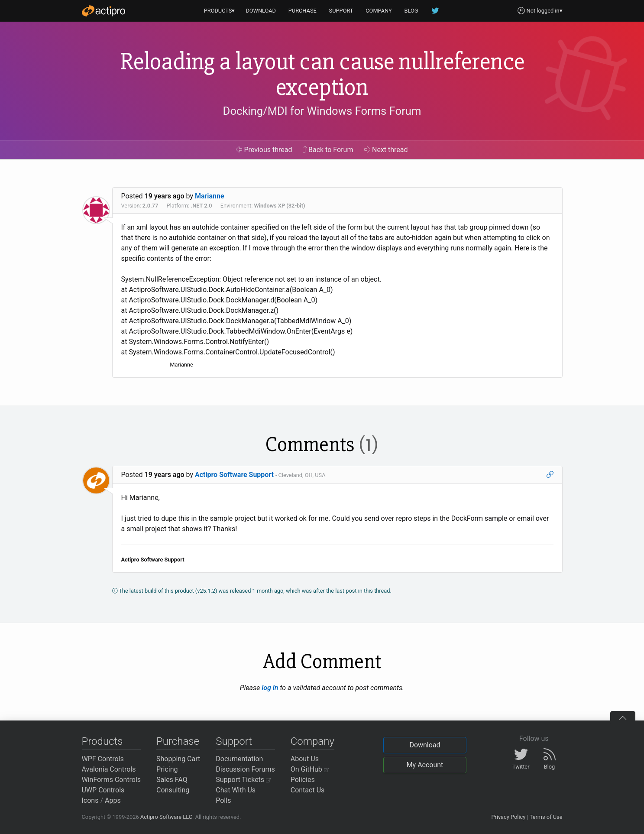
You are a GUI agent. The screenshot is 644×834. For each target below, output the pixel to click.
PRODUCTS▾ (220, 11)
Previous (264, 150)
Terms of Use (546, 817)
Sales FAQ (172, 780)
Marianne (210, 196)
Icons (90, 800)
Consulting (173, 790)
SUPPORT (341, 11)
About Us (305, 759)
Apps (113, 800)
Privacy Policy (508, 817)
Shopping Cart (178, 759)
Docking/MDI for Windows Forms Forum (322, 111)
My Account (425, 765)
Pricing (167, 769)
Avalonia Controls (109, 769)
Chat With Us (236, 790)
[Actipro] (104, 11)
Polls (223, 800)
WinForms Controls (112, 780)
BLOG (411, 11)
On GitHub (310, 769)
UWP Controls (103, 790)
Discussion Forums (245, 769)
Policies (303, 780)
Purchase (178, 741)
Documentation (239, 759)
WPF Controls (103, 759)
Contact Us (308, 790)
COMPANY (379, 11)
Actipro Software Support (234, 475)
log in (270, 688)
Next (386, 150)
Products (102, 741)
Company (312, 741)
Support (234, 741)
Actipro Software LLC (166, 817)
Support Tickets (243, 780)
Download (425, 745)
